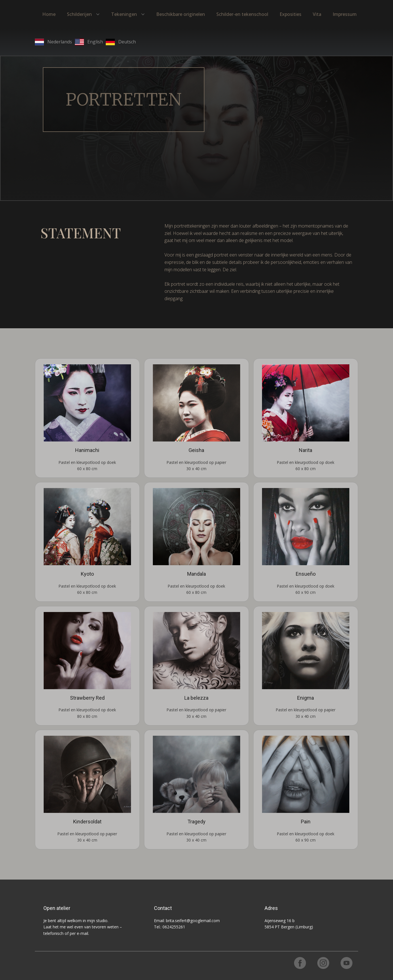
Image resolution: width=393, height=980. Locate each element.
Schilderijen (79, 14)
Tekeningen (124, 14)
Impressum (345, 14)
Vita (317, 14)
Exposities (290, 14)
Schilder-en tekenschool (242, 14)
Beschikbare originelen (181, 14)
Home (49, 14)
